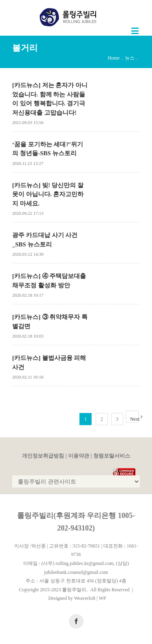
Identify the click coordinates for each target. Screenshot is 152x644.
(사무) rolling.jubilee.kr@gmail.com (77, 563)
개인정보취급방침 (43, 456)
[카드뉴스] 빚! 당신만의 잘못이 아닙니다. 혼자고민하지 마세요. (48, 194)
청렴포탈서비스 (112, 456)
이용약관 (79, 456)
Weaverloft (85, 598)
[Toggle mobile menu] (136, 31)
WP (103, 598)
